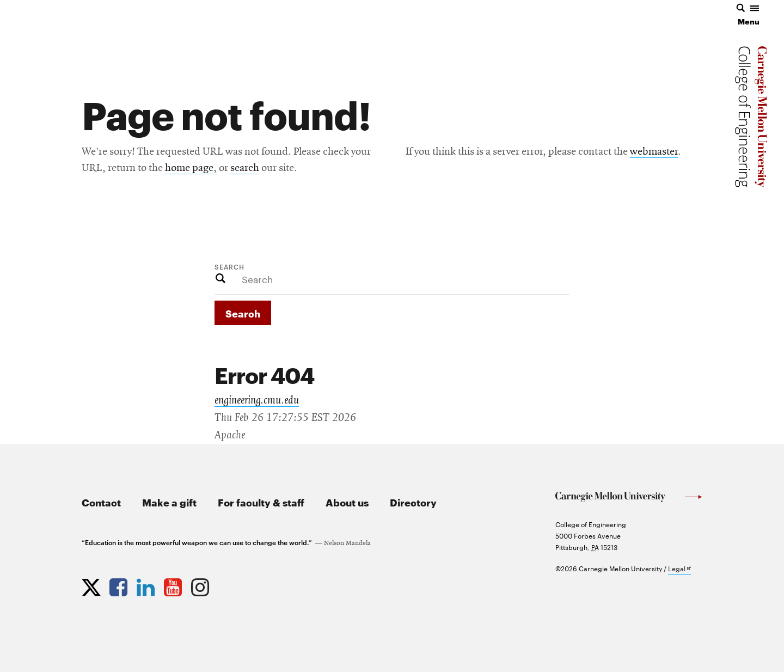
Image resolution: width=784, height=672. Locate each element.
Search (229, 266)
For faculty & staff (261, 502)
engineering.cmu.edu (257, 400)
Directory (413, 502)
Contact (101, 502)
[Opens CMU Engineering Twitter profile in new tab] (93, 585)
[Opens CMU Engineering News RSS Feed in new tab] (229, 585)
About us (347, 502)
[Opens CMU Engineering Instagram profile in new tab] (201, 585)
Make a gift (169, 502)
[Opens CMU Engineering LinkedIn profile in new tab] (147, 585)
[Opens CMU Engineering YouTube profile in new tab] (174, 585)
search (245, 168)
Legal (679, 569)
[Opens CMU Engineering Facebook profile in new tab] (120, 585)
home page (189, 168)
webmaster (654, 152)
